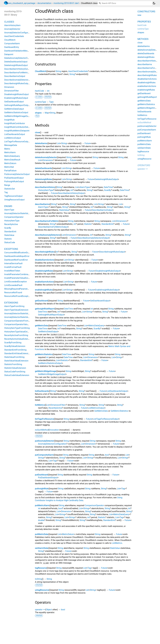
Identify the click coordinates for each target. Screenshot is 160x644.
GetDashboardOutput (100, 301)
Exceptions (11, 249)
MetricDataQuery (96, 326)
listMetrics (40, 405)
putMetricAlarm (42, 505)
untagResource (42, 590)
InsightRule (9, 120)
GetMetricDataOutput (48, 332)
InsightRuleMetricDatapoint (17, 131)
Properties (144, 22)
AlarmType (85, 187)
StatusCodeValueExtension (17, 375)
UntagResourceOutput (14, 200)
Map (47, 113)
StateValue (64, 210)
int (48, 91)
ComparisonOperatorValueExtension (21, 324)
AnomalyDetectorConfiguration (52, 444)
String (58, 71)
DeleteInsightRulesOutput (106, 179)
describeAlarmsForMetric (47, 221)
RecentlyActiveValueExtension (18, 339)
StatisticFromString (13, 364)
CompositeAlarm (12, 44)
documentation (44, 3)
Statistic (88, 224)
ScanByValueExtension (15, 346)
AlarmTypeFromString (14, 306)
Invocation (54, 430)
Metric (7, 149)
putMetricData (42, 534)
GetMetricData (101, 411)
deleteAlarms (41, 143)
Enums (8, 206)
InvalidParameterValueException (19, 278)
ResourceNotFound (13, 292)
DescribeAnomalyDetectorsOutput (93, 238)
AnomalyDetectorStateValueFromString (22, 314)
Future (87, 143)
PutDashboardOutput (48, 478)
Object (49, 610)
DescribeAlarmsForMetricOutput (53, 227)
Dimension (47, 160)
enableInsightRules (44, 290)
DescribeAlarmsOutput (102, 210)
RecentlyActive (55, 408)
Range (7, 185)
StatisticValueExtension (15, 368)
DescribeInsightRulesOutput (112, 252)
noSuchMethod (42, 430)
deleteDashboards (43, 168)
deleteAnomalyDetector (46, 157)
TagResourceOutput (13, 196)
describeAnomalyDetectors (48, 235)
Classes (9, 22)
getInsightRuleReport (45, 309)
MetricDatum (68, 534)
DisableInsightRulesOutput (108, 271)
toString (38, 579)
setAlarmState (42, 548)
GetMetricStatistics (119, 411)
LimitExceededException (16, 282)
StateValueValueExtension (16, 361)
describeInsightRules (45, 252)
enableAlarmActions (44, 282)
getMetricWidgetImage (46, 371)
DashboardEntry (12, 47)
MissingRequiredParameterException (21, 289)
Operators (144, 165)
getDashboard (41, 301)
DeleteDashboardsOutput (16, 62)
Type (51, 102)
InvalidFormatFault (13, 267)
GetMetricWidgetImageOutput (52, 374)
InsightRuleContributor (15, 123)
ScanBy (108, 190)
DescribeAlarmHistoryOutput (71, 193)
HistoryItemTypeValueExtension (19, 332)
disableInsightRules (44, 271)
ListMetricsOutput (96, 408)
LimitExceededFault (13, 285)
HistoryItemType (46, 190)
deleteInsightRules (44, 179)
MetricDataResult (12, 160)
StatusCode (10, 242)
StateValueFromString (14, 357)
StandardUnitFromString (15, 350)
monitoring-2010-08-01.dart (66, 3)
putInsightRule (42, 489)
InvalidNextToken (12, 271)
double (41, 520)
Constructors (146, 11)
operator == (40, 610)
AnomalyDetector (12, 29)
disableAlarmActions (45, 260)
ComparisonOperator (94, 505)
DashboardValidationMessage (18, 51)
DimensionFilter (58, 405)
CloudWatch (41, 71)
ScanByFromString (13, 343)
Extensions (11, 303)
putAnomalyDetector (44, 441)
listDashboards (42, 391)
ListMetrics (117, 543)
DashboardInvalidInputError (17, 256)
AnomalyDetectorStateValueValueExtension (24, 317)
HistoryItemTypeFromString (17, 328)
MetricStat (9, 167)
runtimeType (41, 102)
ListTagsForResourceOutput (106, 419)
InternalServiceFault (13, 263)
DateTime (108, 187)
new (139, 15)
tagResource (41, 568)
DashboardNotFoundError (16, 260)
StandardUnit (108, 224)
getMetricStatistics (44, 354)
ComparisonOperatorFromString (19, 321)
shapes (38, 113)
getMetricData (42, 326)
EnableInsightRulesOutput (107, 290)
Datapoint (9, 54)
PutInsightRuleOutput (14, 181)
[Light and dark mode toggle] (154, 3)
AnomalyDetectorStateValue (17, 213)
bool (107, 455)
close (37, 132)
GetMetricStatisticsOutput (50, 363)
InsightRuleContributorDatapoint (19, 127)
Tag (55, 461)
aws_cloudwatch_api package (21, 3)
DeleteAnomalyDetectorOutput (18, 58)
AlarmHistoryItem (12, 25)
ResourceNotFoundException (18, 296)
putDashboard (41, 475)
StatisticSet (10, 189)
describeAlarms (42, 204)
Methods (143, 39)
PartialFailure (10, 171)
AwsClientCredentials (78, 71)
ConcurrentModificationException (20, 253)
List (59, 143)
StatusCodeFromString (15, 372)
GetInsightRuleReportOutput (51, 315)
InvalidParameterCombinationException (22, 274)
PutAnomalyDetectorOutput (17, 174)
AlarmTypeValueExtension (16, 310)
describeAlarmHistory (45, 187)
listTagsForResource (44, 419)
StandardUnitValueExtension (17, 353)
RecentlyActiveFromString (16, 335)
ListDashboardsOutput (117, 391)
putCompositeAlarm (44, 455)
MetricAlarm (10, 152)
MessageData (11, 145)
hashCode (39, 91)
